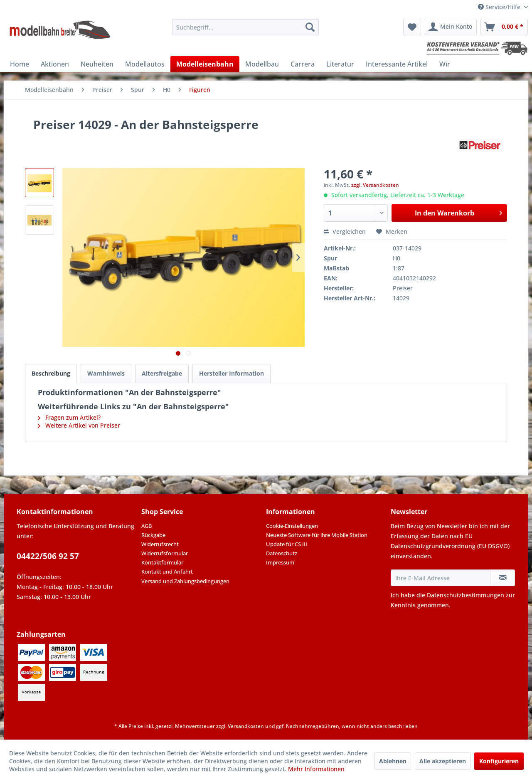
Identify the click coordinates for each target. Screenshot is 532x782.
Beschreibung (51, 373)
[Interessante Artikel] (397, 64)
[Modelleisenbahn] (205, 64)
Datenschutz (282, 553)
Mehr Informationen (316, 769)
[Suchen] (310, 27)
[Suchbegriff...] (245, 27)
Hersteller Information (232, 373)
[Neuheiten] (97, 64)
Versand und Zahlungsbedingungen (185, 581)
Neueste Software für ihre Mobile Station (317, 535)
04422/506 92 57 (48, 556)
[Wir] (445, 64)
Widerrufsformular (165, 553)
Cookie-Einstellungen (292, 526)
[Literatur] (340, 64)
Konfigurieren (499, 761)
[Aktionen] (55, 64)
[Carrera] (303, 64)
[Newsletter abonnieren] (502, 578)
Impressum (280, 562)
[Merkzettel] (412, 27)
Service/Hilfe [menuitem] (500, 7)
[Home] (20, 64)
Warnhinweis (106, 373)
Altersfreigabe (162, 373)
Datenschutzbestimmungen (465, 595)
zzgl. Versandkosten (375, 185)
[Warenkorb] (504, 27)
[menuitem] (245, 27)
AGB (147, 526)
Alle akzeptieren (443, 761)
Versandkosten (246, 726)
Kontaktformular (162, 562)
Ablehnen (393, 761)
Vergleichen (345, 231)
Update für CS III (287, 544)
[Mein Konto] (451, 27)
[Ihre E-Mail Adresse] (441, 578)
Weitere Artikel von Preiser (79, 425)
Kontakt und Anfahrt (167, 572)
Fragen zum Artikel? (69, 417)
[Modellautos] (145, 64)
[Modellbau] (262, 64)
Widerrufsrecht (160, 544)
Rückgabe (153, 535)
